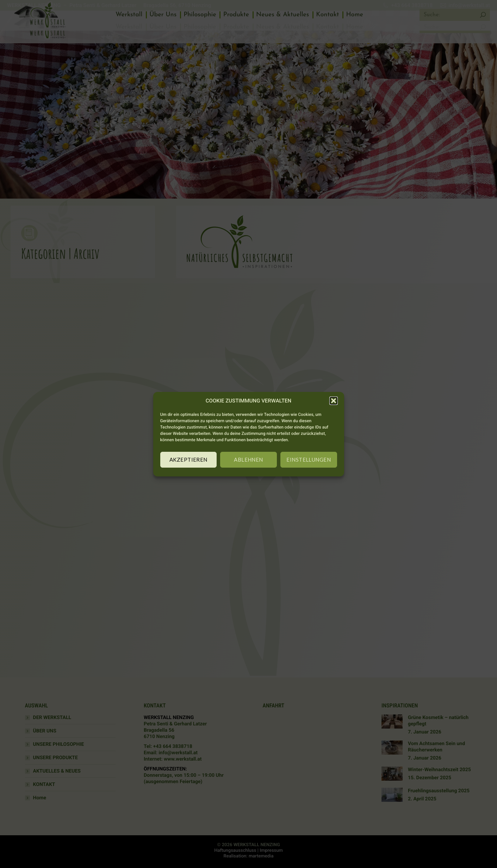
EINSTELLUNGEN (309, 460)
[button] (334, 401)
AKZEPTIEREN (188, 460)
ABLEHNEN (248, 460)
